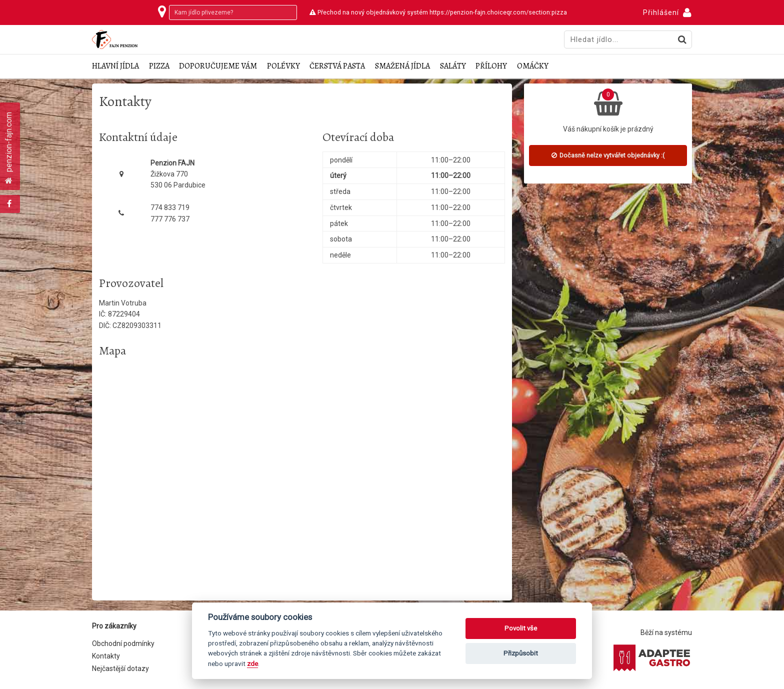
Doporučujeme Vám (218, 66)
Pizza (159, 66)
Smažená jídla (402, 66)
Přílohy (491, 66)
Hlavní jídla (115, 66)
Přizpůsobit (521, 653)
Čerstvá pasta (337, 66)
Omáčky (533, 66)
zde (252, 663)
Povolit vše (521, 628)
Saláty (453, 66)
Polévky (283, 66)
